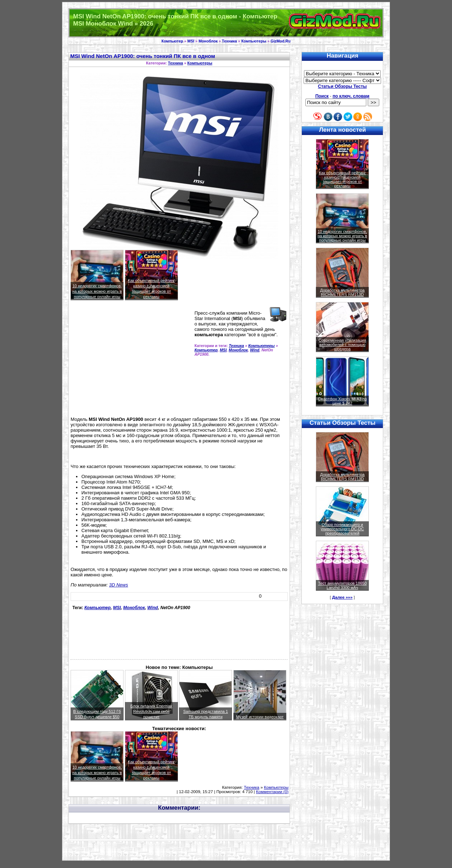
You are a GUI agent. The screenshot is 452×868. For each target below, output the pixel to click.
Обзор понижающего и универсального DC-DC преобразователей (342, 529)
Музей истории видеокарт (260, 717)
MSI (191, 41)
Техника (229, 41)
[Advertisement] (131, 361)
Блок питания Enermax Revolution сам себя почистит (151, 711)
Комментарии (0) (272, 792)
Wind (255, 350)
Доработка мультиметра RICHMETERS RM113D (342, 292)
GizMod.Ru (281, 41)
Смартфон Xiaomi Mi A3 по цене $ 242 (342, 401)
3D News (119, 585)
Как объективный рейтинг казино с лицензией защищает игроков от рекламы (342, 179)
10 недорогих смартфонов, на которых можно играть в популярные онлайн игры (97, 291)
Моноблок (208, 41)
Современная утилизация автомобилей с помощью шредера (343, 345)
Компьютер (172, 41)
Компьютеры (254, 41)
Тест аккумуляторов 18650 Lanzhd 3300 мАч (342, 585)
